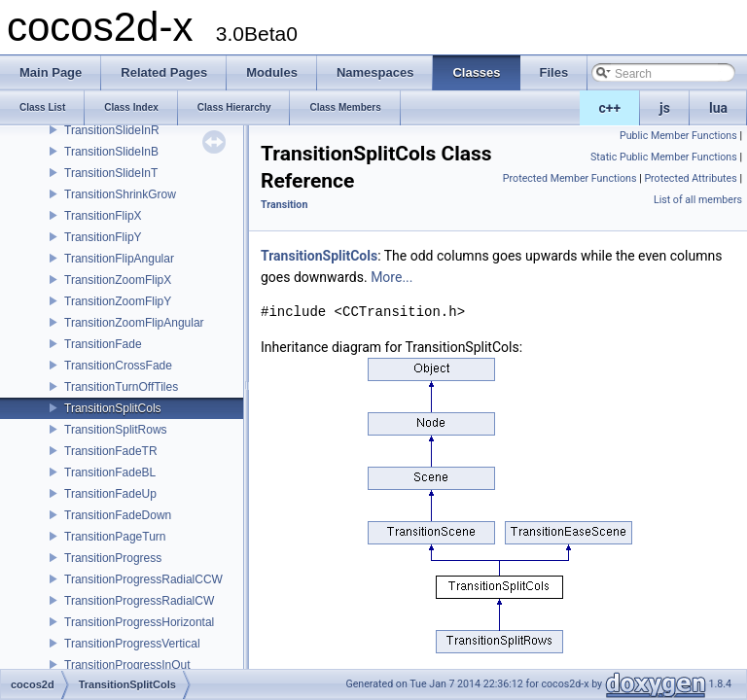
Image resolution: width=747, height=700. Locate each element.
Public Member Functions (678, 136)
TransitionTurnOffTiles (121, 387)
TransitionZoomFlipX (118, 280)
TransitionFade (103, 344)
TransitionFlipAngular (119, 259)
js (665, 108)
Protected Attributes (690, 178)
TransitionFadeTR (111, 451)
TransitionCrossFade (118, 366)
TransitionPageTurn (115, 537)
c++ (610, 108)
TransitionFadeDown (118, 515)
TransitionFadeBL (110, 472)
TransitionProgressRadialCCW (143, 579)
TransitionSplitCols (113, 408)
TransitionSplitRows (116, 430)
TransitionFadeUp (110, 494)
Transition (284, 205)
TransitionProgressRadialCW (139, 601)
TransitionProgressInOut (127, 665)
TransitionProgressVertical (132, 644)
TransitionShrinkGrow (120, 194)
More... (391, 277)
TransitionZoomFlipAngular (134, 323)
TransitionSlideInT (111, 173)
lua (718, 108)
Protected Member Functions (570, 178)
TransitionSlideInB (111, 152)
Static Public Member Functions (664, 157)
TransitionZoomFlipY (118, 301)
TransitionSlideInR (112, 130)
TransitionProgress (113, 558)
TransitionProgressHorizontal (139, 622)
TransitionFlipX (103, 216)
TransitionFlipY (103, 237)
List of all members (698, 200)
